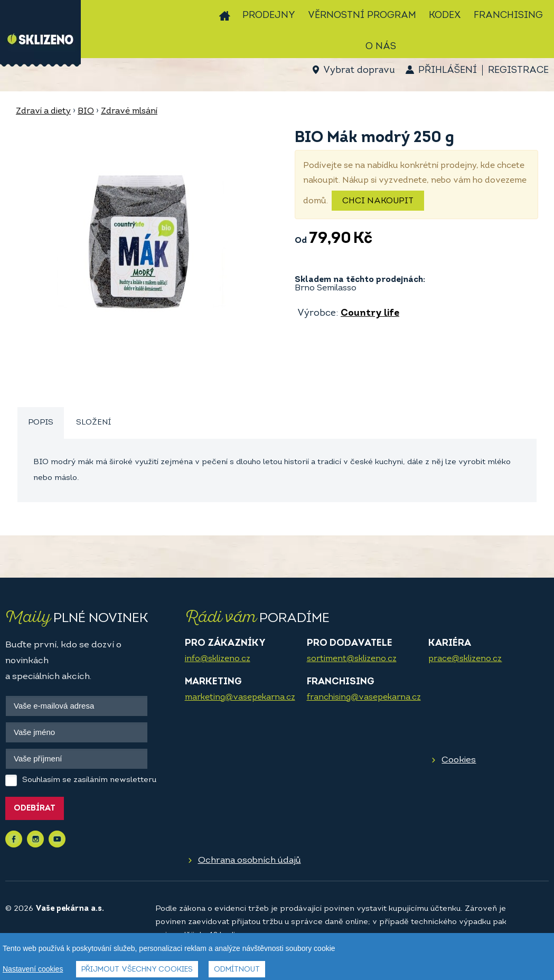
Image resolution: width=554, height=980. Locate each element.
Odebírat (35, 809)
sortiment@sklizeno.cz (352, 659)
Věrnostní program (362, 16)
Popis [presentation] (41, 423)
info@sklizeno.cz (218, 659)
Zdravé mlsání (129, 111)
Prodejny (269, 16)
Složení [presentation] (93, 423)
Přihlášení (448, 70)
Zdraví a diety (43, 111)
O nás (381, 47)
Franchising (508, 16)
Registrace (518, 70)
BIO (86, 111)
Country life (370, 313)
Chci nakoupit (378, 201)
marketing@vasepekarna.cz (240, 698)
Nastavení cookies (33, 969)
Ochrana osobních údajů (250, 860)
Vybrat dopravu (359, 70)
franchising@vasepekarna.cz (364, 698)
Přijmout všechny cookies (137, 970)
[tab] (41, 423)
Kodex (445, 16)
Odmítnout (237, 970)
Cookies (459, 760)
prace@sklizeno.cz (465, 659)
